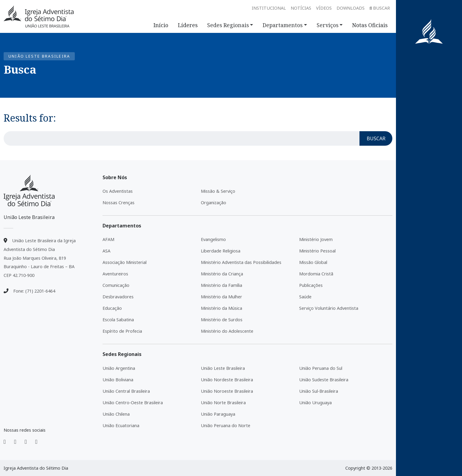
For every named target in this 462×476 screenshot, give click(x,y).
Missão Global (313, 262)
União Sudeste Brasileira (324, 380)
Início (161, 25)
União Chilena (116, 414)
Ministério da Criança (222, 274)
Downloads (351, 8)
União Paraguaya (218, 414)
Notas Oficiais (370, 25)
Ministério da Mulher (222, 297)
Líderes (188, 25)
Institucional (269, 8)
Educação (112, 308)
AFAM (108, 239)
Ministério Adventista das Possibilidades (241, 262)
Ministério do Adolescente (227, 331)
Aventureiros (115, 274)
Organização (214, 203)
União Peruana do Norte (226, 425)
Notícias (301, 8)
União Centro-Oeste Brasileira (133, 403)
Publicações (311, 285)
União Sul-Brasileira (319, 391)
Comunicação (116, 285)
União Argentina (119, 368)
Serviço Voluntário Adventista (329, 308)
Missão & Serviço (218, 191)
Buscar (380, 8)
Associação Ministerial (125, 262)
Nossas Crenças (119, 203)
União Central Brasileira (126, 391)
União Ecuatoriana (121, 425)
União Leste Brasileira (223, 368)
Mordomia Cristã (316, 274)
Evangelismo (213, 239)
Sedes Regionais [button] (228, 25)
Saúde (305, 297)
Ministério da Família (222, 285)
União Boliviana (118, 380)
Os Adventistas (118, 191)
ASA (106, 251)
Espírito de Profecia (122, 331)
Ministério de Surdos (222, 320)
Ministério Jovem (316, 239)
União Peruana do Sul (321, 368)
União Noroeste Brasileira (227, 391)
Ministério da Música (222, 308)
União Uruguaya (315, 403)
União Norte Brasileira (223, 403)
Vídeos (324, 8)
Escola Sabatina (118, 320)
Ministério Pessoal (317, 251)
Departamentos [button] (283, 25)
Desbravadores (118, 297)
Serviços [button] (328, 25)
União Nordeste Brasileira (227, 380)
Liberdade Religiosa (221, 251)
